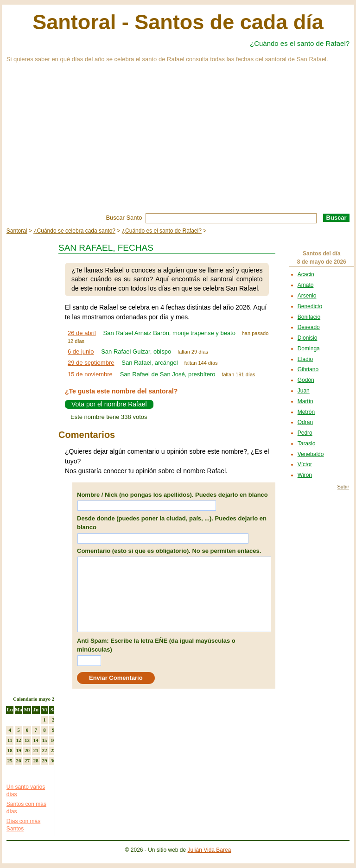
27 (27, 760)
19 (18, 750)
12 (18, 740)
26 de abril (82, 333)
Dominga (309, 348)
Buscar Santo (124, 218)
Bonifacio (309, 317)
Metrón (306, 412)
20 (27, 750)
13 (27, 740)
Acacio (306, 274)
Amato (306, 285)
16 (53, 740)
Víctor (305, 464)
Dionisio (308, 338)
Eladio (305, 359)
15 (44, 740)
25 (10, 760)
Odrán (305, 422)
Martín (305, 401)
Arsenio (307, 296)
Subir (343, 487)
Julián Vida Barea (210, 850)
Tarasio (307, 444)
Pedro (305, 433)
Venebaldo (311, 454)
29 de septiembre (91, 363)
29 (44, 760)
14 (36, 740)
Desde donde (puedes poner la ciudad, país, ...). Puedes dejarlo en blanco (172, 523)
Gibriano (308, 369)
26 (18, 760)
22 (44, 750)
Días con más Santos (23, 825)
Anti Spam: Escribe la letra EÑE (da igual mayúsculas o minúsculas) (156, 645)
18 (10, 750)
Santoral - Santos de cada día (178, 22)
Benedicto (310, 306)
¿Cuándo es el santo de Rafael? (300, 43)
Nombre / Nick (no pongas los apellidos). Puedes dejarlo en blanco (172, 495)
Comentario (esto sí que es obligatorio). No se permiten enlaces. (169, 551)
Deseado (309, 327)
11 (10, 740)
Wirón (305, 475)
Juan (304, 391)
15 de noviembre (90, 374)
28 (36, 760)
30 (53, 760)
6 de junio (81, 352)
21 (36, 750)
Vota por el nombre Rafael (109, 404)
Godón (306, 380)
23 (53, 750)
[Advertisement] (178, 144)
